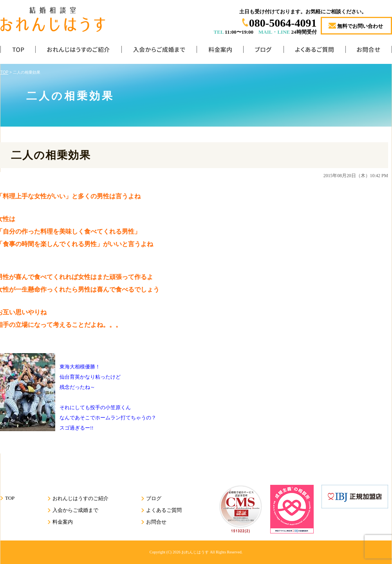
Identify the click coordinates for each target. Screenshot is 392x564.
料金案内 (220, 51)
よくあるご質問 (314, 51)
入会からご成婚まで (159, 51)
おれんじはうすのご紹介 (78, 51)
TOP (18, 51)
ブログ (263, 51)
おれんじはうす (195, 552)
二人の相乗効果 (51, 155)
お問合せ (369, 51)
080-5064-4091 (283, 23)
